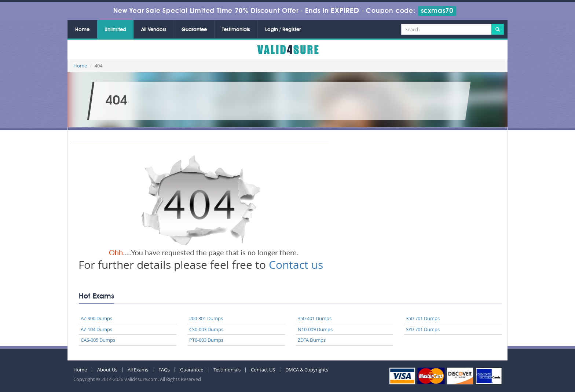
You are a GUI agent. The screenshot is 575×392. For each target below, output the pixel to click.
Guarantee (194, 30)
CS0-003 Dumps (206, 329)
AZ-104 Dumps (96, 329)
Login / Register (283, 30)
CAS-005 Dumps (98, 340)
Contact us (296, 265)
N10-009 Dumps (315, 329)
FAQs (164, 370)
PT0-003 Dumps (206, 340)
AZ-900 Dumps (96, 318)
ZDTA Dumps (312, 340)
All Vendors (154, 30)
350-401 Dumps (315, 318)
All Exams (138, 370)
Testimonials (236, 30)
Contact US (263, 370)
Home (82, 30)
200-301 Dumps (206, 318)
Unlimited (115, 30)
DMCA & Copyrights (307, 370)
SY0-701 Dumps (423, 329)
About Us (107, 370)
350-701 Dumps (423, 318)
